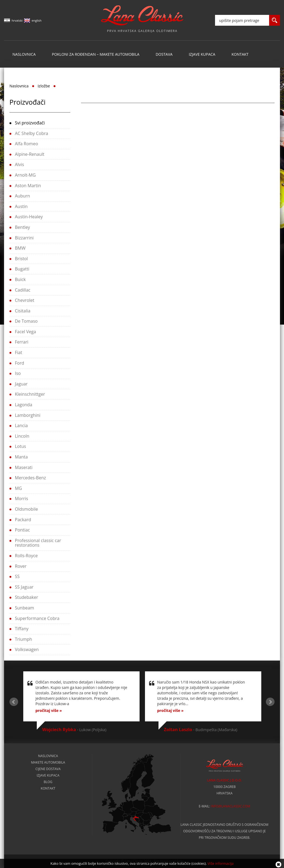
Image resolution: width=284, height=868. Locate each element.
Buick (20, 279)
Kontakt (240, 54)
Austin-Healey (29, 217)
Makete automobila (48, 763)
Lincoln (22, 436)
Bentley (22, 227)
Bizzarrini (24, 238)
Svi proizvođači (30, 123)
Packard (23, 520)
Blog (48, 782)
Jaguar (21, 384)
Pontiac (22, 530)
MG (18, 488)
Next (270, 702)
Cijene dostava (48, 769)
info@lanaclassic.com (231, 806)
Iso (18, 373)
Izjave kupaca (202, 54)
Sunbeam (24, 608)
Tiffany (22, 629)
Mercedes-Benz (30, 478)
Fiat (19, 352)
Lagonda (24, 405)
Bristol (21, 259)
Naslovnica (24, 54)
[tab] (40, 123)
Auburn (22, 196)
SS (17, 576)
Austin (21, 206)
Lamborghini (28, 415)
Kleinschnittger (30, 394)
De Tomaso (26, 321)
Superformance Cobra (37, 618)
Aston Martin (28, 186)
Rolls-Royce (26, 556)
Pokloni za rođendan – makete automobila (96, 54)
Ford (19, 363)
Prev (14, 702)
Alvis (19, 164)
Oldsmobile (26, 509)
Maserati (24, 467)
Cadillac (23, 290)
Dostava (164, 54)
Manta (21, 457)
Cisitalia (23, 311)
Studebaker (27, 597)
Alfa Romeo (27, 144)
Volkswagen (27, 649)
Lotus (20, 446)
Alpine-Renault (30, 154)
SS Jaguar (24, 587)
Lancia (21, 425)
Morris (22, 499)
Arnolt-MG (25, 175)
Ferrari (22, 342)
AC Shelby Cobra (32, 133)
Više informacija (221, 863)
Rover (21, 566)
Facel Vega (25, 332)
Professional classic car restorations (38, 543)
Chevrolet (25, 300)
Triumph (24, 639)
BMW (20, 248)
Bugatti (22, 269)
